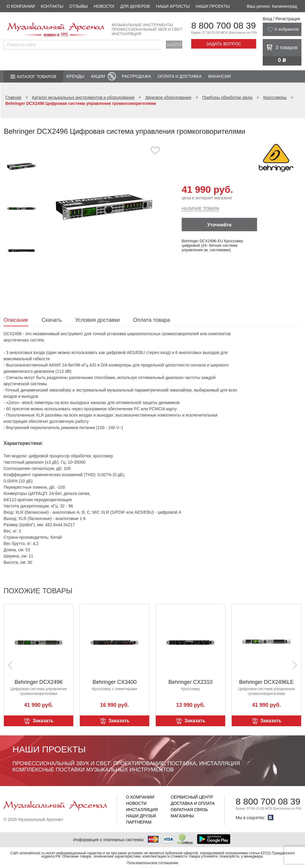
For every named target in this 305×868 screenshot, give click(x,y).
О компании (21, 6)
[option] (104, 207)
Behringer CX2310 (190, 682)
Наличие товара (200, 209)
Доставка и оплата (193, 803)
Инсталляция (142, 810)
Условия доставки (97, 320)
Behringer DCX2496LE (266, 682)
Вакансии (220, 76)
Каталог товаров (37, 77)
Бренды (75, 76)
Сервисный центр (192, 797)
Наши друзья (141, 816)
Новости (104, 6)
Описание (16, 320)
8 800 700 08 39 (224, 25)
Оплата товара (152, 320)
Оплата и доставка (180, 76)
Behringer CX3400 (114, 682)
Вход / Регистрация (281, 19)
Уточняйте (220, 225)
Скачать (52, 320)
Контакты (52, 6)
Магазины (182, 816)
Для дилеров (135, 6)
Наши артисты (173, 6)
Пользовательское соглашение (153, 863)
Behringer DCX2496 (39, 682)
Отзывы (79, 6)
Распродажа (136, 76)
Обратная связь (189, 810)
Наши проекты (213, 6)
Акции (98, 76)
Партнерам (139, 822)
